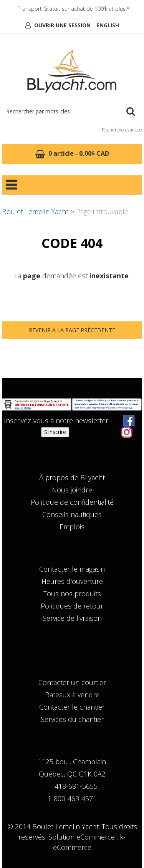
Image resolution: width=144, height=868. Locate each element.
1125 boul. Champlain (72, 762)
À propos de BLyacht (72, 477)
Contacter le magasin (72, 569)
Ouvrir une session (62, 25)
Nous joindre (72, 490)
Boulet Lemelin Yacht (35, 211)
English (108, 25)
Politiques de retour (72, 606)
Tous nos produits (72, 594)
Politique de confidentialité (72, 502)
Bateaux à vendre (72, 695)
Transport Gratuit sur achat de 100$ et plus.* (74, 9)
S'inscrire (55, 432)
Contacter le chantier (72, 707)
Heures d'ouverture (72, 581)
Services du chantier (72, 719)
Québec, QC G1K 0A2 (72, 774)
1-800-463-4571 (72, 798)
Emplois (72, 527)
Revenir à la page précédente (72, 330)
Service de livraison (72, 618)
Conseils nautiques (72, 514)
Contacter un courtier (72, 682)
